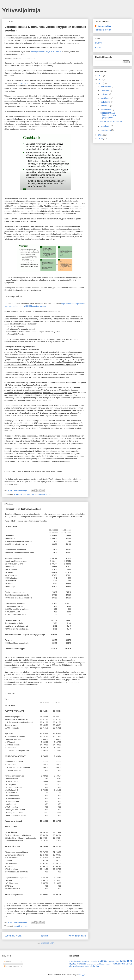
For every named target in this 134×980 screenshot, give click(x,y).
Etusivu (45, 936)
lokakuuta (105, 90)
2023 (101, 79)
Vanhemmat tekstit (77, 936)
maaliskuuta (106, 110)
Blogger (82, 974)
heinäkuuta (106, 98)
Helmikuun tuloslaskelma (23, 509)
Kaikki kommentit (12, 966)
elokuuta (104, 94)
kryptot (17, 494)
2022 (101, 83)
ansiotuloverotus (75, 961)
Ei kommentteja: (21, 490)
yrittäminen (95, 966)
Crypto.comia (23, 83)
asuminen (86, 961)
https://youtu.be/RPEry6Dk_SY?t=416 (46, 52)
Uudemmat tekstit (13, 936)
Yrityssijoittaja (21, 10)
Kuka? (98, 47)
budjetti (17, 926)
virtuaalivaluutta (45, 494)
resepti (109, 964)
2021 (101, 135)
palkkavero (101, 964)
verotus (34, 494)
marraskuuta (106, 87)
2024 (101, 76)
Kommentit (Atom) (48, 943)
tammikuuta (106, 130)
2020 (101, 139)
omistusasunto (92, 964)
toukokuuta (106, 102)
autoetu (94, 961)
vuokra (87, 967)
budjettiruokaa (114, 961)
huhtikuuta (105, 106)
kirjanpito (24, 926)
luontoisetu (81, 964)
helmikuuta (106, 126)
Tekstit (7, 962)
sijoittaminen (25, 494)
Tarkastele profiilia (103, 30)
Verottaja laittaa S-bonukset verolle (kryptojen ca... (108, 115)
